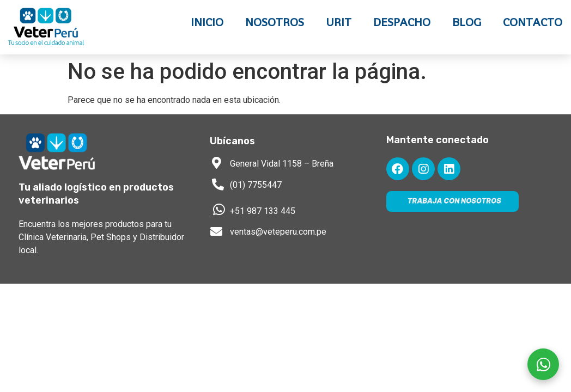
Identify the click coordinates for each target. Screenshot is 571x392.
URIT (339, 22)
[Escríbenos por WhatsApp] (543, 364)
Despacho (402, 22)
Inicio (207, 22)
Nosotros (275, 22)
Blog (467, 22)
